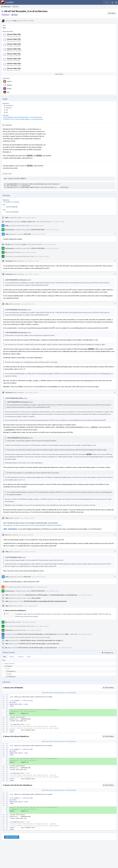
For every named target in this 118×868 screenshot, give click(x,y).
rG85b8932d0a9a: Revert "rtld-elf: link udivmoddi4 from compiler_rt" (42, 640)
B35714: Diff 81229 (38, 591)
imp (8, 92)
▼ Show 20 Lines (71, 692)
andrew (9, 81)
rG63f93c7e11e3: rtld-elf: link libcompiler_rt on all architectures (23, 119)
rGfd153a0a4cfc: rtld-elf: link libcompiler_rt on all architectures (23, 117)
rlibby (15, 21)
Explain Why (74, 634)
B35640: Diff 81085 (38, 230)
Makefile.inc (12, 671)
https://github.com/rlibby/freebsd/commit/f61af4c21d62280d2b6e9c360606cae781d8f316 (33, 525)
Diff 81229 (27, 576)
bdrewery (9, 108)
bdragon (9, 85)
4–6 (6, 613)
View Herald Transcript (43, 222)
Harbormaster (10, 230)
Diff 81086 (27, 234)
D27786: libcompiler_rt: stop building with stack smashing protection (45, 601)
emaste (9, 89)
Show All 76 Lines (60, 692)
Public (15, 15)
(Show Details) (36, 598)
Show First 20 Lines (47, 692)
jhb (7, 110)
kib (7, 112)
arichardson (9, 105)
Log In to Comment (12, 837)
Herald (7, 222)
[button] (116, 2)
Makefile (9, 666)
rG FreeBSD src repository (11, 202)
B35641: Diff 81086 (38, 248)
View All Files (59, 74)
